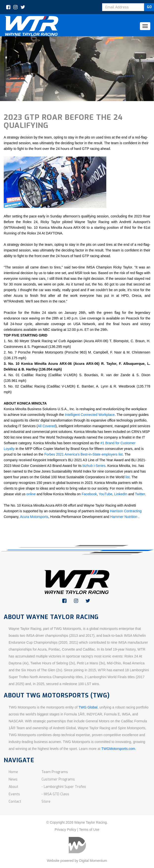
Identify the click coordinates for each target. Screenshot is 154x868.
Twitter (140, 494)
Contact (15, 802)
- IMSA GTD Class (55, 794)
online (31, 494)
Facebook (89, 494)
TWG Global (88, 707)
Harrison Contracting (126, 511)
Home (13, 772)
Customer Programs (58, 779)
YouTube (105, 494)
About (13, 787)
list (127, 477)
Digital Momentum (93, 861)
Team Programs (55, 772)
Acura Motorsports (34, 517)
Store (46, 802)
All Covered (46, 426)
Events (14, 794)
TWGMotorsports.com (118, 749)
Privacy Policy (65, 830)
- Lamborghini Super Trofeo (64, 787)
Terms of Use (89, 830)
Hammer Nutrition (124, 517)
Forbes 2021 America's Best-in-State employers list (83, 454)
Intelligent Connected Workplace (90, 415)
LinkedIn (121, 494)
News (13, 779)
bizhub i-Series (94, 466)
